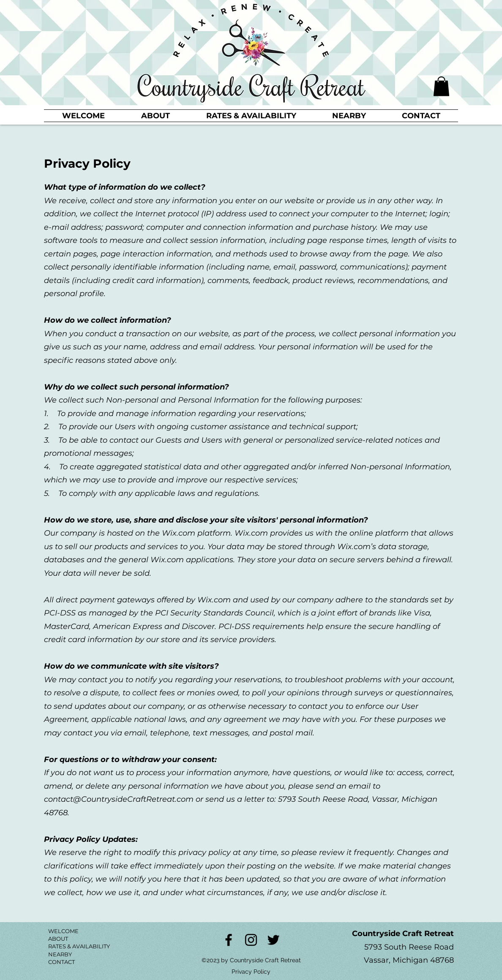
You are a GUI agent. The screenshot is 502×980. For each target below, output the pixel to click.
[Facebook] (229, 940)
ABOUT (58, 939)
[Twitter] (273, 940)
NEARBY (60, 954)
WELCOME (63, 931)
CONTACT (61, 962)
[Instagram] (251, 940)
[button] (441, 86)
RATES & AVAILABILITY (79, 946)
